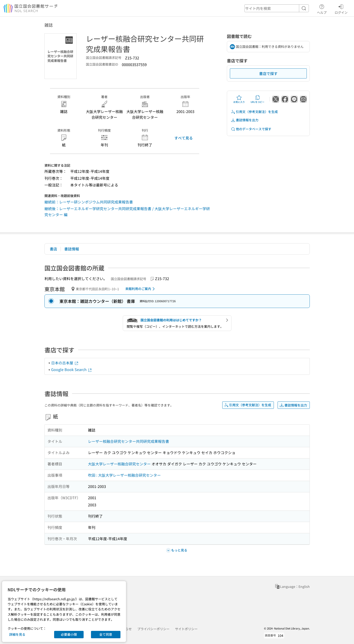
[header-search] (277, 8)
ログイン (341, 9)
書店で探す (268, 73)
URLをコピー (257, 99)
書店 (53, 249)
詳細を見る (17, 634)
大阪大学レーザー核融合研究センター (119, 464)
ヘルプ (322, 9)
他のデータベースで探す (251, 129)
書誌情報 (72, 249)
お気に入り (239, 99)
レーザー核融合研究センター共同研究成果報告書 (129, 441)
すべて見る (184, 138)
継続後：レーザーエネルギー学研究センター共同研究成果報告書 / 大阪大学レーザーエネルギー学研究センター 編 (127, 212)
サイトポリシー (186, 629)
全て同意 (106, 634)
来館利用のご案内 (141, 289)
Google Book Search (72, 369)
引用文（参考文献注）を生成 (254, 112)
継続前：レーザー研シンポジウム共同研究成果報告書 (89, 202)
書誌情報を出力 (245, 120)
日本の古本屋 (65, 363)
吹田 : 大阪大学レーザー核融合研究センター (124, 475)
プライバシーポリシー (153, 629)
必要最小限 (69, 634)
